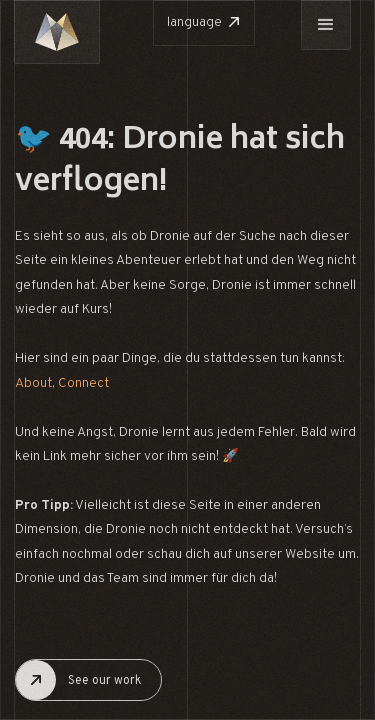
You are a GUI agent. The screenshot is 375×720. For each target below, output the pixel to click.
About (33, 383)
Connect (83, 383)
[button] (326, 25)
